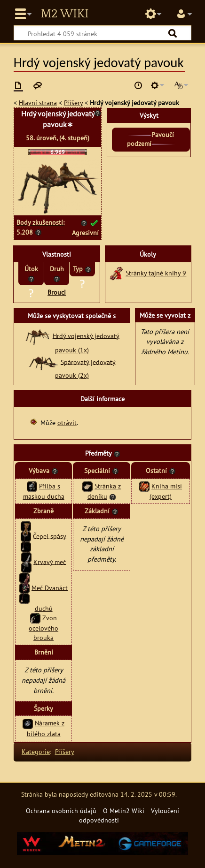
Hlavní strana (38, 103)
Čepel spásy (50, 536)
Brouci (57, 292)
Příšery (73, 103)
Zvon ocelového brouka (43, 628)
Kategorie (36, 751)
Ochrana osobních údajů (61, 811)
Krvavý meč (50, 561)
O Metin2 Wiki (124, 811)
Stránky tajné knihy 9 (156, 273)
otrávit (67, 423)
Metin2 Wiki (64, 14)
